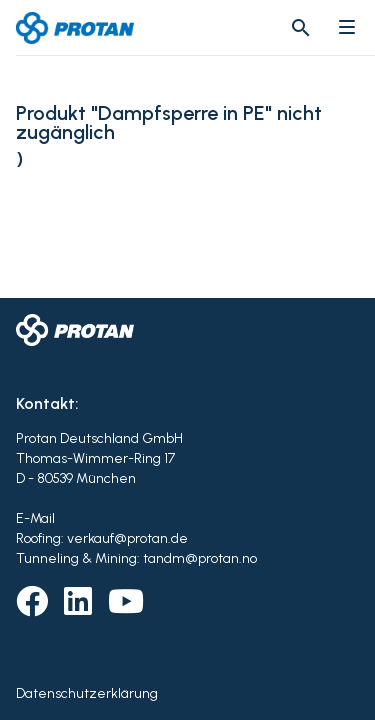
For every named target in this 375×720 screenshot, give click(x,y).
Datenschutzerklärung (87, 693)
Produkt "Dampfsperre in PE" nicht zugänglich (169, 123)
